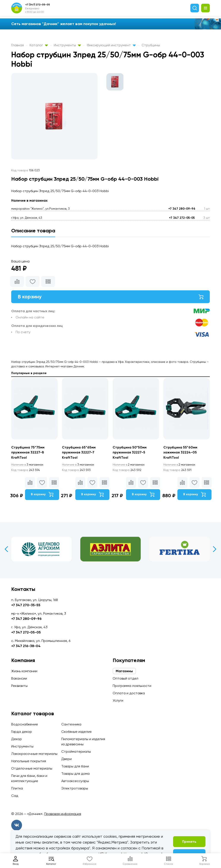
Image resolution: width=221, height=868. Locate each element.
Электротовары (75, 788)
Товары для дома (75, 774)
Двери (66, 759)
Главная (17, 45)
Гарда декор (22, 732)
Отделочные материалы (32, 768)
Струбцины (151, 45)
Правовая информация (63, 814)
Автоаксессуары (75, 781)
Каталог (39, 45)
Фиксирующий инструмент (111, 45)
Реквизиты (19, 686)
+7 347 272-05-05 (182, 218)
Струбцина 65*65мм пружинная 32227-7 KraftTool (79, 453)
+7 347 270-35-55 (26, 605)
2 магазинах (129, 465)
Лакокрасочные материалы (34, 754)
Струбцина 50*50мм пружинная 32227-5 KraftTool (130, 453)
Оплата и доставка (129, 693)
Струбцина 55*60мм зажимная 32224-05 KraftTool (181, 453)
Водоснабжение (25, 724)
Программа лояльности (132, 686)
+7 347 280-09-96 (182, 209)
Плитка (17, 788)
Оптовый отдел (125, 678)
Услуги (118, 700)
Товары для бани (75, 766)
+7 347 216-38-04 (26, 646)
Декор (17, 739)
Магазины (124, 671)
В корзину (110, 297)
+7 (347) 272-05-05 (38, 5)
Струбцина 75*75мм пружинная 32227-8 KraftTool (28, 453)
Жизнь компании (24, 671)
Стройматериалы (76, 751)
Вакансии (19, 678)
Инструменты (67, 45)
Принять (189, 841)
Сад (15, 796)
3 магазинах (28, 465)
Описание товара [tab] (33, 231)
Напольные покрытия (29, 761)
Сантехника (71, 724)
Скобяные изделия (76, 732)
